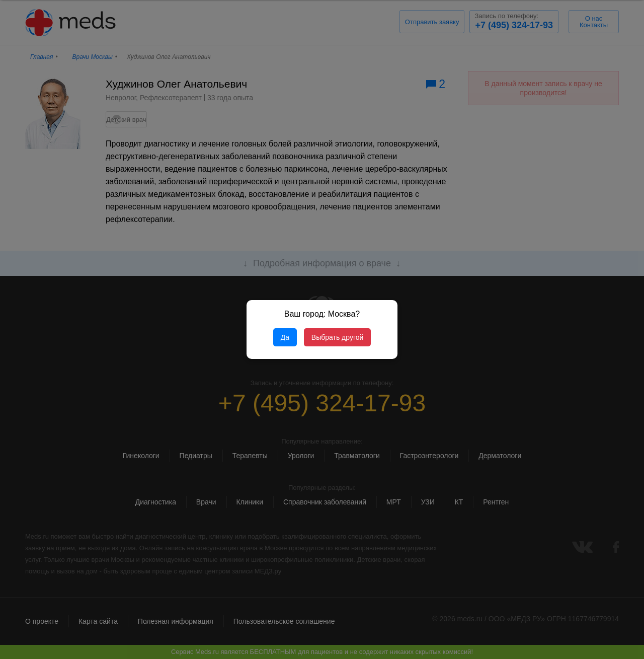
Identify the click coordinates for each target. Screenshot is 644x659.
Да (285, 337)
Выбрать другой (337, 337)
